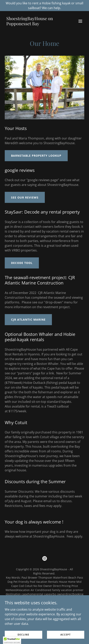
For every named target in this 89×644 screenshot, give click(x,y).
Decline (23, 635)
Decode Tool (22, 263)
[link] (33, 24)
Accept (66, 635)
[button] (80, 21)
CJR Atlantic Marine (28, 320)
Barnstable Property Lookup (36, 156)
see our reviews (25, 197)
